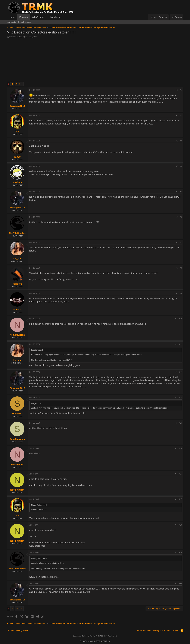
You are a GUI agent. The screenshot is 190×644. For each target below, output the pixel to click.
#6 (181, 217)
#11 (180, 344)
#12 (180, 372)
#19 (180, 553)
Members (55, 17)
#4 (181, 166)
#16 (180, 474)
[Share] (177, 90)
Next (18, 84)
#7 (181, 242)
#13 (180, 398)
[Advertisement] (95, 61)
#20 (180, 584)
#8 (181, 268)
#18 (180, 525)
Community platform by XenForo (95, 636)
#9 (181, 293)
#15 (180, 449)
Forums (24, 17)
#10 (180, 319)
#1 (181, 90)
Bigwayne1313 (15, 37)
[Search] (177, 17)
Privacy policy (159, 630)
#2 (181, 115)
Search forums (24, 22)
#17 (180, 499)
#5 (181, 192)
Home (12, 17)
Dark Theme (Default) (18, 630)
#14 (180, 423)
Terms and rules (144, 630)
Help (169, 630)
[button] (46, 17)
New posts (11, 22)
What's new (38, 17)
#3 (181, 141)
